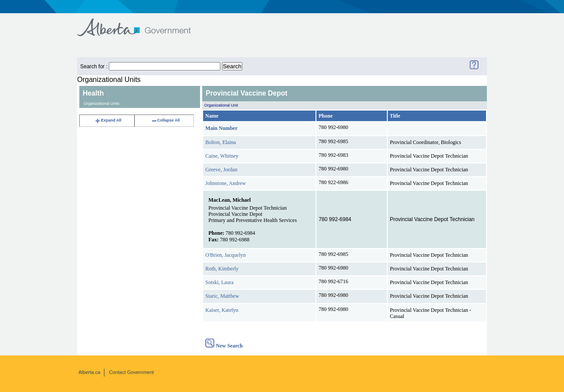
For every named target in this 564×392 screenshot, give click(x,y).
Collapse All (165, 120)
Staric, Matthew (222, 296)
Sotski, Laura (219, 282)
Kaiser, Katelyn (222, 310)
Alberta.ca (89, 372)
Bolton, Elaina (221, 142)
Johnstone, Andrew (226, 183)
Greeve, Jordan (221, 170)
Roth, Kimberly (222, 269)
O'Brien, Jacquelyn (225, 255)
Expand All (108, 120)
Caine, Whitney (222, 156)
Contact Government (132, 372)
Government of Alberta (141, 23)
